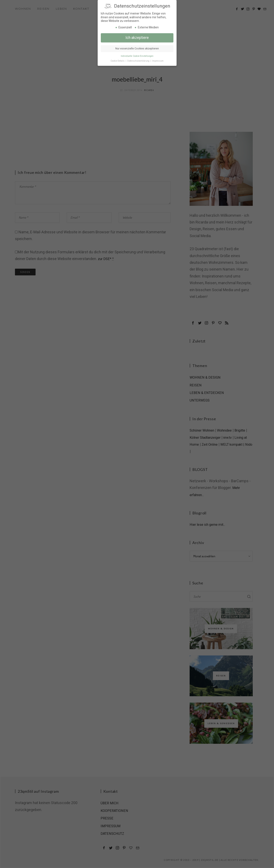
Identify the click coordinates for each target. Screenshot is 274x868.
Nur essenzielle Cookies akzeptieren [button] (137, 48)
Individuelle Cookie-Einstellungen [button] (137, 55)
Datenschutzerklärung (139, 60)
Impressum (158, 60)
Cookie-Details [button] (118, 60)
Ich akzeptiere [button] (137, 37)
